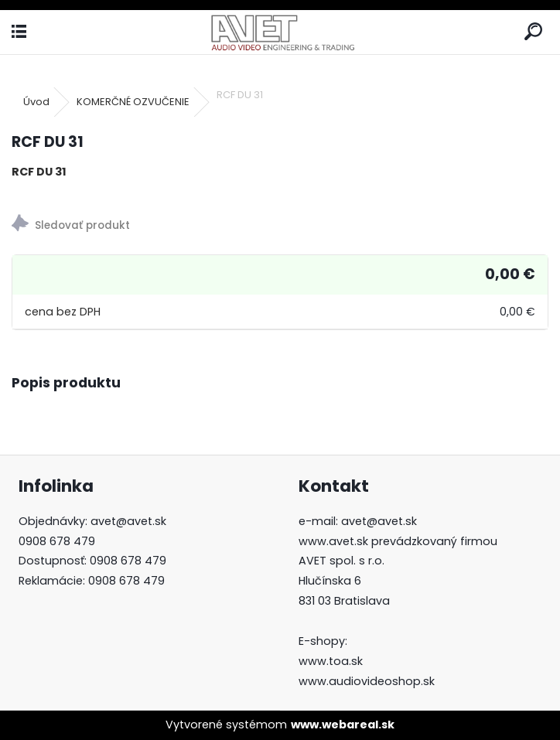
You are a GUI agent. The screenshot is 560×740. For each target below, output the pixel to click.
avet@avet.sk (128, 521)
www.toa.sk (331, 661)
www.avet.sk (333, 541)
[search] (533, 32)
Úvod (36, 102)
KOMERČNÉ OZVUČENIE (133, 102)
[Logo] (280, 32)
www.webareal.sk (343, 725)
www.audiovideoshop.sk (367, 681)
